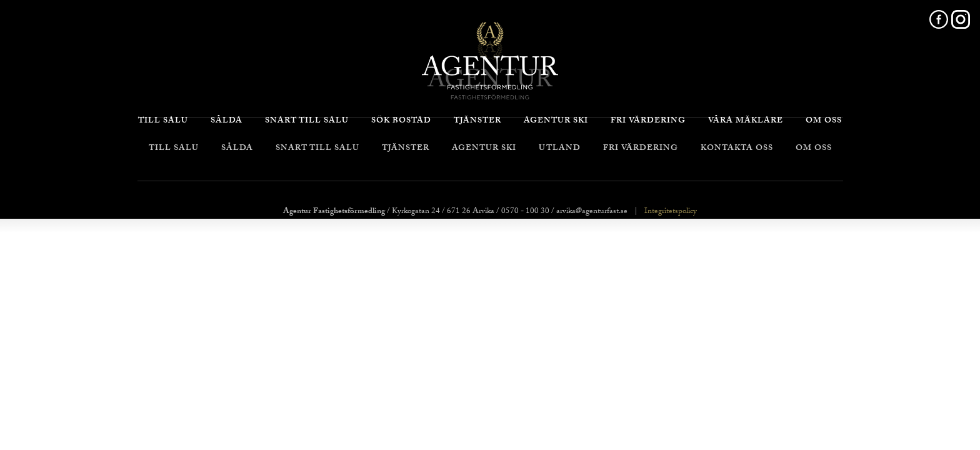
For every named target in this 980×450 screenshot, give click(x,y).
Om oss (814, 149)
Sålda (237, 149)
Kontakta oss (737, 149)
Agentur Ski (484, 149)
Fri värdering (641, 149)
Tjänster (406, 149)
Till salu (174, 149)
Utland (560, 149)
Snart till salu (317, 149)
